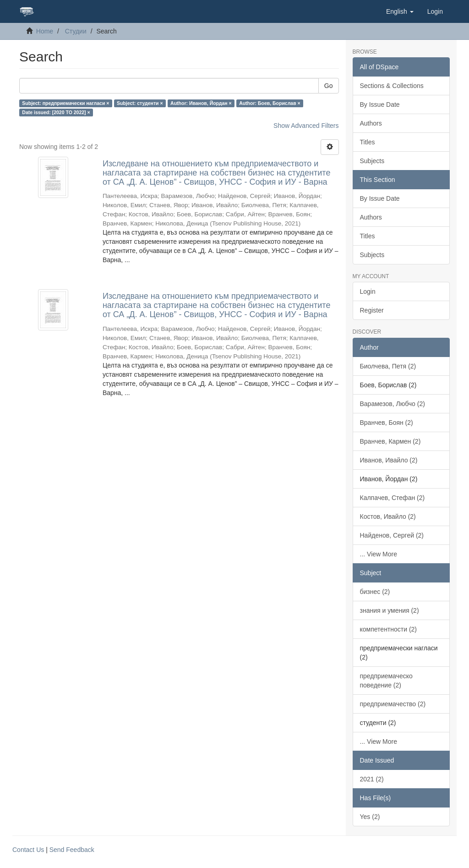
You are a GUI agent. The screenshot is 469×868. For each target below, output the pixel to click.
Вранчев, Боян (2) (387, 423)
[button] (400, 11)
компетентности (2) (389, 629)
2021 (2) (372, 779)
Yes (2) (370, 817)
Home (45, 31)
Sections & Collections (392, 86)
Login (368, 291)
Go (329, 86)
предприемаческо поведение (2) (386, 681)
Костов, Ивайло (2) (388, 516)
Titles (368, 142)
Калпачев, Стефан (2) (393, 498)
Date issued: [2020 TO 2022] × (56, 112)
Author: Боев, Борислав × (270, 103)
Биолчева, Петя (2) (388, 366)
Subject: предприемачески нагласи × (65, 103)
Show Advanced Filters (306, 126)
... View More (379, 554)
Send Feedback (72, 850)
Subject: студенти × (140, 103)
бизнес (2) (375, 592)
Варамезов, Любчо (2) (393, 404)
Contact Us (28, 850)
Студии (76, 31)
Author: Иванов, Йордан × (201, 103)
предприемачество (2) (393, 704)
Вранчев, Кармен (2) (390, 441)
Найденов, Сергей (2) (392, 535)
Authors (371, 123)
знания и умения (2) (390, 610)
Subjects (372, 161)
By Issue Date (380, 104)
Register (372, 310)
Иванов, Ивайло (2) (389, 460)
